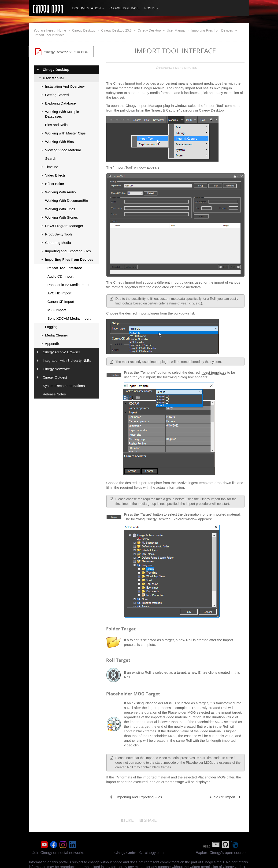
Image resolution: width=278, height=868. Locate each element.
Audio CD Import (61, 276)
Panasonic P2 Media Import (69, 285)
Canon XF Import (61, 302)
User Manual (176, 30)
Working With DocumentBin (67, 201)
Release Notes (54, 394)
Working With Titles (60, 209)
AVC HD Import (59, 293)
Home (62, 30)
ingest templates (213, 372)
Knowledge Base (124, 8)
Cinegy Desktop (84, 30)
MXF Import (57, 310)
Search (51, 158)
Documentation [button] (88, 8)
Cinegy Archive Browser (61, 352)
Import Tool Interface (50, 35)
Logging (51, 327)
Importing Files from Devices (212, 30)
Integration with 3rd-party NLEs (67, 360)
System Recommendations (64, 386)
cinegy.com (154, 852)
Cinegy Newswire (56, 369)
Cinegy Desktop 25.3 (116, 30)
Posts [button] (151, 8)
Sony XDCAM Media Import (69, 318)
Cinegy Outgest (55, 377)
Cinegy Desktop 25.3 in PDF (67, 52)
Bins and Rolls (56, 125)
